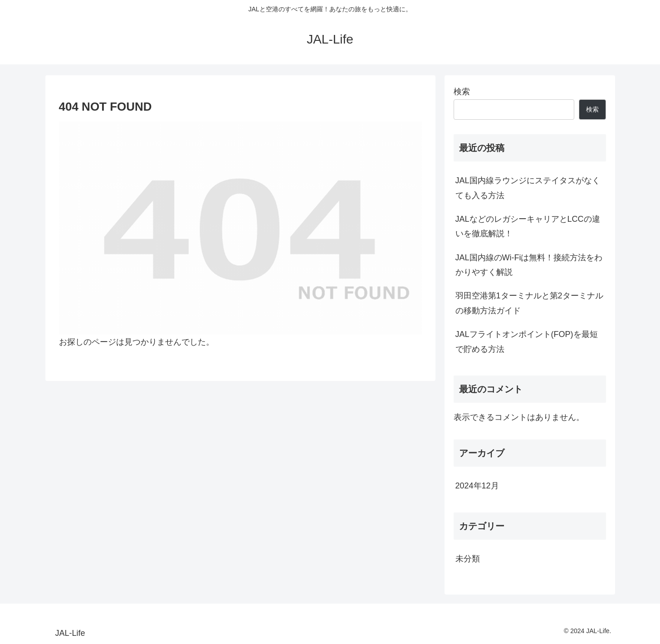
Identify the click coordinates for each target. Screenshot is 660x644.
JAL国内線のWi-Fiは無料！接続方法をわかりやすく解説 (529, 265)
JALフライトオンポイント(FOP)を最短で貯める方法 (527, 342)
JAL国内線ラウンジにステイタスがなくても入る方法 (528, 188)
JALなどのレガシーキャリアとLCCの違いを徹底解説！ (528, 226)
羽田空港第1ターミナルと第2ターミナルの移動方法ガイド (529, 303)
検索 (462, 92)
